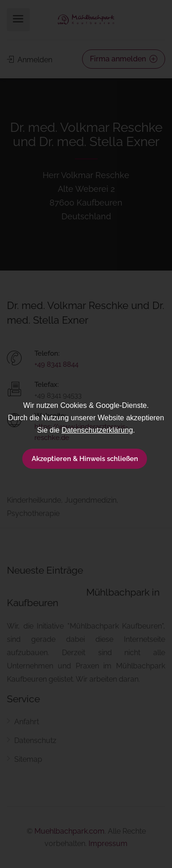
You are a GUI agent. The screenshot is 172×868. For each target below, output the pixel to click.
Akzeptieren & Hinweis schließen (85, 459)
